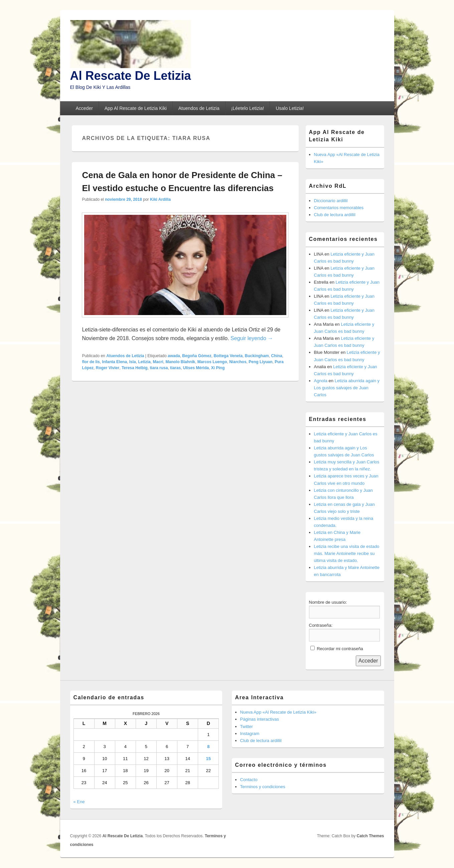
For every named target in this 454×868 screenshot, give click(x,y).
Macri (158, 362)
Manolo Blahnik (181, 362)
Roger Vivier (108, 368)
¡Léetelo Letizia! (248, 108)
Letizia (144, 362)
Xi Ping (218, 368)
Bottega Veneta (228, 356)
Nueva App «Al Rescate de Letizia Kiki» (278, 712)
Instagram (250, 734)
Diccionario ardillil (331, 201)
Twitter (247, 727)
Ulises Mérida (196, 368)
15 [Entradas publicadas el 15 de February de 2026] (208, 759)
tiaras (175, 368)
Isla (133, 362)
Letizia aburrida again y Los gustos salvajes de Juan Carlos (347, 388)
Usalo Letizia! (290, 108)
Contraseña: (321, 625)
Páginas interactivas (260, 719)
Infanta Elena (114, 362)
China (276, 356)
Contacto (249, 780)
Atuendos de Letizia (199, 108)
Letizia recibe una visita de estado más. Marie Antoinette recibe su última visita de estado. (347, 553)
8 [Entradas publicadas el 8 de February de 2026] (208, 747)
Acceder (84, 108)
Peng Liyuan (260, 362)
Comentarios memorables (339, 208)
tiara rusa (159, 368)
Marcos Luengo (212, 362)
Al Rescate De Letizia (131, 76)
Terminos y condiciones (263, 787)
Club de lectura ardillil (335, 215)
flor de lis (91, 362)
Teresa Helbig (135, 368)
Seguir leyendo (252, 338)
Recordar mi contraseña (340, 649)
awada (174, 356)
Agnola (321, 381)
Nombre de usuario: (328, 602)
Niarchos (238, 362)
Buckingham (257, 356)
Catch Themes (370, 836)
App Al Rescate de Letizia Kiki (136, 108)
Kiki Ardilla (160, 199)
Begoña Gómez (197, 356)
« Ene (79, 802)
